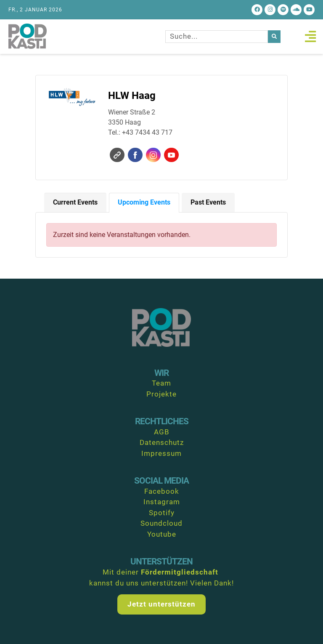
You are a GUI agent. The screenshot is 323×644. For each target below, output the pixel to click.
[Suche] (274, 37)
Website (117, 155)
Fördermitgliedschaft (180, 572)
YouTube (171, 155)
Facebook (135, 155)
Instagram (153, 155)
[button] (310, 36)
